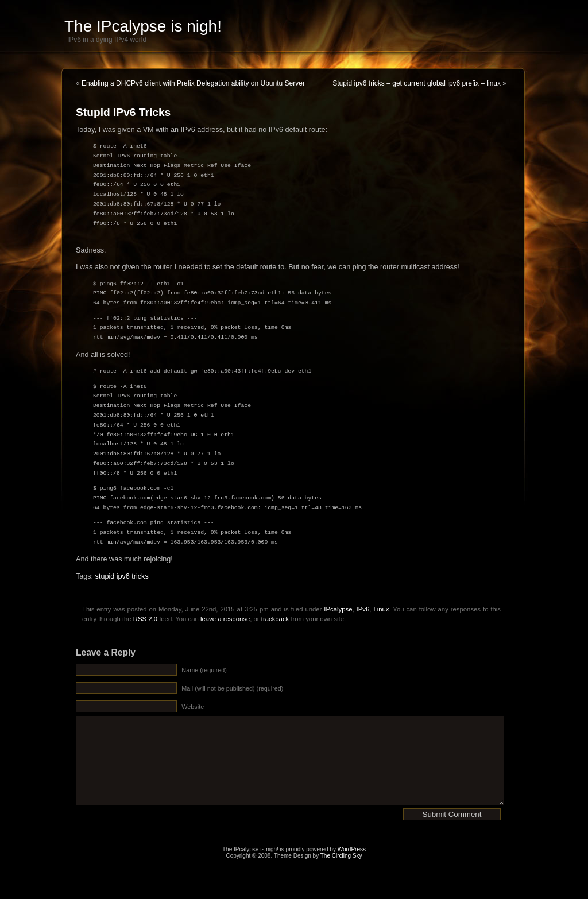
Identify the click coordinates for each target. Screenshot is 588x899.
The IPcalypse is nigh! (143, 26)
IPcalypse (338, 609)
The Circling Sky (341, 873)
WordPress (352, 867)
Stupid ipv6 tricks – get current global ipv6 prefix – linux (417, 83)
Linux (381, 609)
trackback (275, 619)
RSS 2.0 (145, 619)
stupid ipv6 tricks (122, 576)
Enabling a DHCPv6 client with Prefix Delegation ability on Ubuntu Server (193, 83)
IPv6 (363, 609)
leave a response (225, 619)
